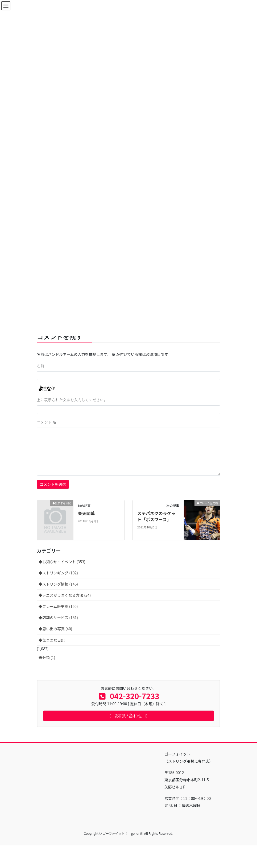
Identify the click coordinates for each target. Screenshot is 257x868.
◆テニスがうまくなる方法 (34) (65, 595)
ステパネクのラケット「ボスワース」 (156, 516)
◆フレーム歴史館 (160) (58, 606)
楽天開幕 (86, 513)
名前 (40, 366)
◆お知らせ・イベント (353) (62, 562)
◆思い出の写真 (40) (55, 629)
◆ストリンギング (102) (58, 573)
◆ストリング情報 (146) (58, 584)
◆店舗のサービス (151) (58, 617)
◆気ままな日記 (52, 640)
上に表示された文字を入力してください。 (72, 400)
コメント (46, 422)
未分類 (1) (47, 657)
